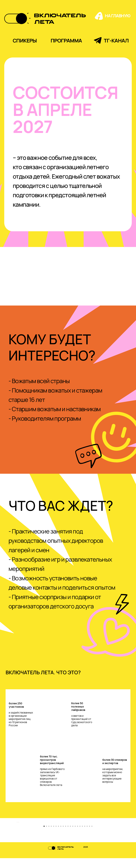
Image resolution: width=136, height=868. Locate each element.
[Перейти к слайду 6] (56, 836)
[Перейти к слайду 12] (70, 836)
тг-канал (116, 41)
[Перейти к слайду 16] (80, 836)
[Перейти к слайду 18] (85, 836)
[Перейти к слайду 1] (44, 836)
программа (66, 41)
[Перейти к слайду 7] (58, 836)
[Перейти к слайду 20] (90, 836)
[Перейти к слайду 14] (75, 836)
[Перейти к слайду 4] (51, 836)
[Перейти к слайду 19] (87, 836)
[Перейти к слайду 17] (82, 836)
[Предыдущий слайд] (16, 805)
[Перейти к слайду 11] (68, 836)
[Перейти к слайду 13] (73, 836)
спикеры (25, 41)
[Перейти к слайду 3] (49, 836)
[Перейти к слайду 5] (54, 836)
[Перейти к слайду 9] (63, 836)
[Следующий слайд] (120, 805)
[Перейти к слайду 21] (92, 836)
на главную (118, 16)
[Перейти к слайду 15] (78, 836)
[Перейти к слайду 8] (61, 836)
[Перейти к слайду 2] (46, 836)
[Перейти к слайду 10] (66, 836)
